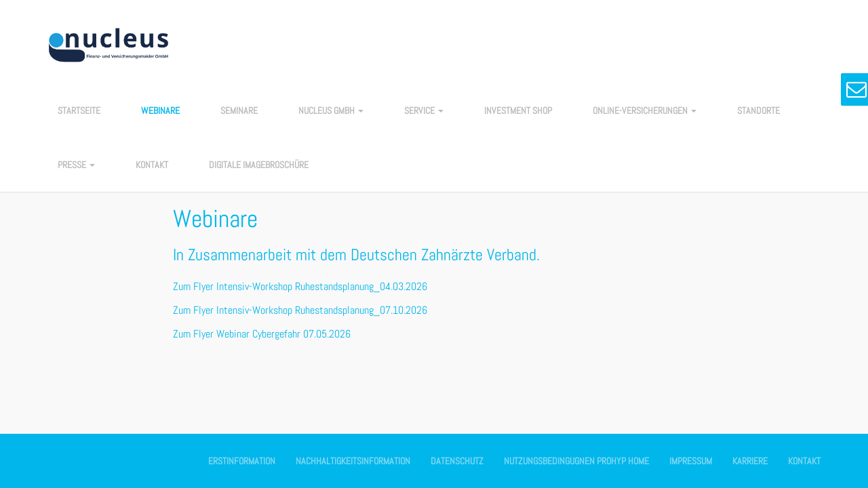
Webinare (160, 110)
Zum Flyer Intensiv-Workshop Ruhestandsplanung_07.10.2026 (300, 310)
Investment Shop (518, 110)
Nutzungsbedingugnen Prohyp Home (576, 461)
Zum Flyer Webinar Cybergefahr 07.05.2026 (262, 334)
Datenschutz (457, 461)
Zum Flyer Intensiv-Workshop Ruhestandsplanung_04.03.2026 (300, 286)
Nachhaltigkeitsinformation (353, 461)
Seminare (239, 110)
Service (424, 110)
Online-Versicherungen (645, 110)
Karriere (750, 461)
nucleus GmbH (331, 110)
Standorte (758, 110)
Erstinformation (242, 461)
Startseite (79, 110)
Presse (76, 165)
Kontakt (152, 165)
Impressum (691, 461)
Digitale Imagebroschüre (259, 165)
